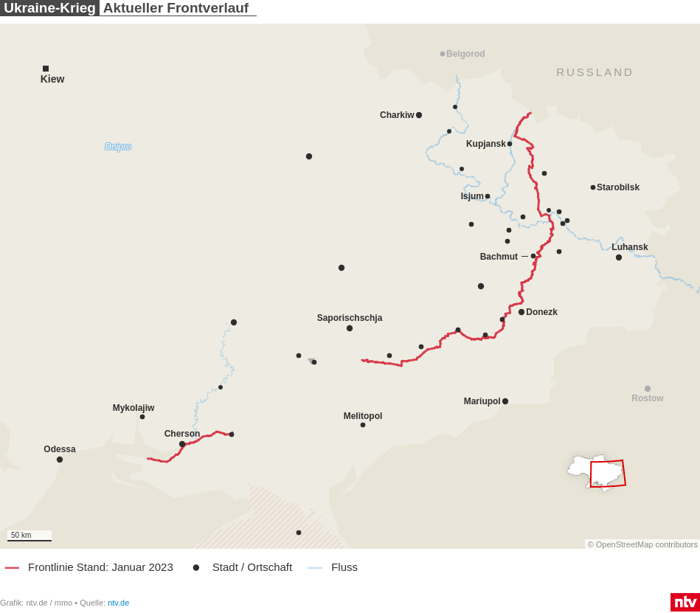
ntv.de (118, 603)
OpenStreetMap (625, 544)
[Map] (350, 286)
